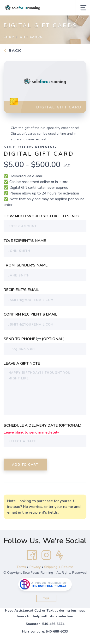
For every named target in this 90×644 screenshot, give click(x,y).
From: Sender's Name (26, 265)
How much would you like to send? (42, 216)
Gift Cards (31, 37)
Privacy (35, 567)
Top (46, 599)
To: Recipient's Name (25, 241)
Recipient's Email (21, 290)
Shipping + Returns (59, 567)
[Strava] (59, 555)
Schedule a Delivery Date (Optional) (43, 425)
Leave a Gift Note (22, 363)
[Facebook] (32, 555)
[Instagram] (46, 555)
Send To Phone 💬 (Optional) (34, 339)
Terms (21, 567)
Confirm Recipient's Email (30, 314)
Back (12, 51)
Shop (9, 37)
